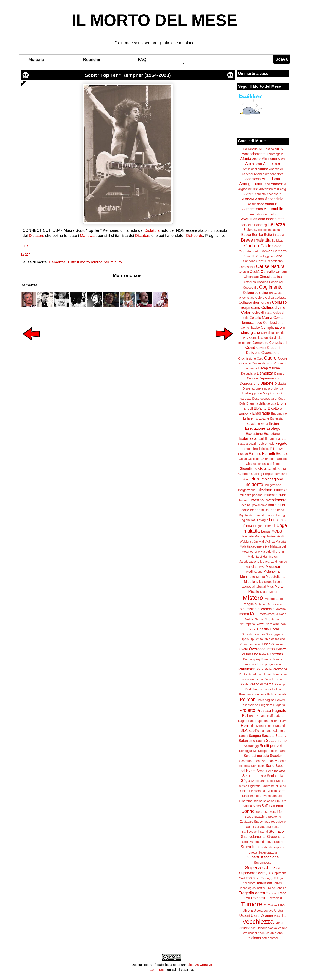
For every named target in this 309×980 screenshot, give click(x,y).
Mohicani (261, 604)
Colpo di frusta (262, 313)
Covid (250, 348)
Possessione (249, 705)
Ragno (243, 721)
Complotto (260, 343)
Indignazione (247, 490)
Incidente (254, 484)
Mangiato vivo (255, 567)
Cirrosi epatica (271, 277)
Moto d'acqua (269, 614)
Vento (279, 923)
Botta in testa (274, 235)
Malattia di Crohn (272, 552)
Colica (270, 298)
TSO (249, 878)
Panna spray (252, 659)
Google (272, 469)
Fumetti (268, 453)
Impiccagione (272, 479)
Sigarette (254, 786)
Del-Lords (195, 236)
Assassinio (274, 199)
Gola (262, 468)
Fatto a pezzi (247, 444)
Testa (261, 888)
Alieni (282, 159)
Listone (268, 526)
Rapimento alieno (267, 721)
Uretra (279, 911)
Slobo (257, 806)
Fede (271, 444)
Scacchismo (276, 741)
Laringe (281, 515)
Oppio (245, 639)
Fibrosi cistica (260, 449)
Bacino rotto (275, 219)
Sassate (268, 736)
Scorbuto (245, 761)
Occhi (274, 629)
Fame (272, 439)
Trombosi (258, 898)
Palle (263, 654)
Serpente (250, 776)
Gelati (243, 459)
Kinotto (279, 510)
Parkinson (247, 669)
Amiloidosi (250, 169)
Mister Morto (269, 592)
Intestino (257, 500)
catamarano (274, 933)
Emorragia (261, 413)
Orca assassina (274, 639)
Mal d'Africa (267, 542)
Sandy (244, 736)
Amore (263, 169)
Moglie (249, 604)
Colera (260, 298)
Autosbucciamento (263, 214)
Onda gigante (275, 634)
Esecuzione (255, 428)
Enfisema (250, 418)
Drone (282, 403)
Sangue (255, 736)
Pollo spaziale (277, 694)
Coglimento (271, 287)
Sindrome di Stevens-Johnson (263, 796)
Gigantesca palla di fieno (263, 464)
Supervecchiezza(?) (254, 873)
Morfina (281, 609)
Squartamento (270, 827)
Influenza (280, 490)
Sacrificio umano (260, 731)
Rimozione (257, 726)
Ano (267, 184)
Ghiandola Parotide (273, 459)
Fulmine (255, 453)
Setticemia (275, 776)
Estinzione (272, 434)
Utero (255, 915)
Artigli (283, 189)
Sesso (262, 776)
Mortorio (36, 59)
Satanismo (247, 741)
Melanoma (272, 571)
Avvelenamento (253, 219)
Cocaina (262, 282)
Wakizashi (250, 933)
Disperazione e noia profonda (263, 388)
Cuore (270, 358)
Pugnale (279, 711)
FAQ (142, 59)
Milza (260, 582)
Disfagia (280, 384)
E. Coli (248, 409)
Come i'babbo (250, 328)
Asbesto (260, 194)
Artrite (249, 194)
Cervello (268, 272)
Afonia (246, 159)
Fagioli (262, 439)
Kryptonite (246, 515)
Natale (250, 619)
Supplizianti (279, 873)
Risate (270, 726)
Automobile (273, 209)
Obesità (263, 629)
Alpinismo (254, 164)
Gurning (257, 474)
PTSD (271, 649)
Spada (249, 817)
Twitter (273, 905)
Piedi (248, 689)
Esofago (273, 428)
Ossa (267, 644)
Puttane (261, 716)
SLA (244, 730)
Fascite (281, 439)
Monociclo (275, 604)
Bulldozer (278, 241)
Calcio (266, 246)
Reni (245, 726)
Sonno (248, 811)
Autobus (271, 204)
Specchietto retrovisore (270, 822)
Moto (254, 614)
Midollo (249, 581)
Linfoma (245, 526)
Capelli (261, 261)
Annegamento (251, 184)
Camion (266, 251)
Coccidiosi (276, 282)
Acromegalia (275, 154)
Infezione (264, 490)
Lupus (266, 531)
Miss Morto (275, 586)
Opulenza (256, 639)
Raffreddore (275, 716)
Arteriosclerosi (269, 189)
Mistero (253, 598)
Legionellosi (248, 520)
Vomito (282, 928)
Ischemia (257, 510)
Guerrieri (244, 474)
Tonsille (281, 888)
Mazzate (273, 566)
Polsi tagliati (266, 700)
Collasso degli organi (255, 302)
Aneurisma (271, 179)
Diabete (267, 383)
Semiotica (258, 766)
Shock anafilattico (263, 781)
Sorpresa (262, 812)
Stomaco (276, 831)
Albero (257, 159)
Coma (267, 318)
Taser (257, 878)
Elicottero (275, 408)
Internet (244, 500)
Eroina (274, 423)
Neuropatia (247, 624)
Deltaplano (248, 373)
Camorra (280, 251)
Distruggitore (252, 393)
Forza (280, 449)
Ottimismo (278, 644)
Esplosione (254, 434)
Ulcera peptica (264, 911)
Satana (281, 736)
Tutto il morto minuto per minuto (95, 262)
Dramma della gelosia (261, 403)
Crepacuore (270, 352)
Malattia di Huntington (263, 557)
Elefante (260, 408)
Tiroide (270, 888)
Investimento (276, 500)
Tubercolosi (274, 898)
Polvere (281, 700)
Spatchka (261, 817)
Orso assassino (251, 644)
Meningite (248, 577)
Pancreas (275, 654)
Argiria (243, 189)
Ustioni (245, 915)
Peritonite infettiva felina (255, 674)
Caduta (252, 246)
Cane (278, 256)
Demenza (57, 262)
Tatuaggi (267, 878)
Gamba (282, 453)
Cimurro (281, 272)
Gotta (282, 469)
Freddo (243, 454)
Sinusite (281, 801)
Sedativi (272, 761)
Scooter (276, 756)
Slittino (247, 806)
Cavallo (244, 272)
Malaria (281, 542)
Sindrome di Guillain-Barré (267, 791)
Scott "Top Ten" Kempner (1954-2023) (128, 75)
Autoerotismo (253, 209)
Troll (247, 898)
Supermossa (263, 863)
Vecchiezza (258, 922)
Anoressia (279, 184)
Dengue (252, 378)
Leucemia (277, 520)
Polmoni (248, 699)
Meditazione (254, 572)
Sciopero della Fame (272, 751)
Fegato (281, 443)
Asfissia (248, 199)
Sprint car (253, 827)
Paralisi (266, 659)
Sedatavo (259, 761)
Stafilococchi (250, 832)
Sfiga (245, 781)
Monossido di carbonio (257, 609)
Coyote (261, 348)
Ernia (264, 424)
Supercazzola (267, 852)
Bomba (257, 235)
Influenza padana (251, 495)
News (260, 624)
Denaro (279, 373)
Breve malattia (256, 240)
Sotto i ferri (277, 812)
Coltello (255, 318)
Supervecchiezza (263, 868)
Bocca (246, 235)
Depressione (249, 383)
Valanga (267, 915)
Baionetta (247, 225)
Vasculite (280, 916)
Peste (245, 684)
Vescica (244, 928)
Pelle (268, 669)
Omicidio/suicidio (253, 634)
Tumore (251, 904)
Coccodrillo (251, 288)
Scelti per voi (270, 746)
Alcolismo (269, 159)
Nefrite (259, 619)
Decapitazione (269, 368)
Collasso (281, 298)
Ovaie (243, 649)
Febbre (262, 444)
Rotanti (280, 726)
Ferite (246, 449)
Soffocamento (272, 806)
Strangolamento (253, 837)
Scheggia (246, 751)
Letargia (262, 520)
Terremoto (264, 883)
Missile (254, 592)
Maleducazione (249, 562)
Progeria (279, 705)
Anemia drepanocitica (269, 174)
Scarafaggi (251, 746)
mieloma (254, 938)
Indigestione (273, 485)
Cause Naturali (271, 266)
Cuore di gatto (263, 363)
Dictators (152, 230)
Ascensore (274, 194)
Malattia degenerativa (254, 546)
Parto (260, 669)
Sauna (261, 741)
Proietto (247, 710)
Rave (284, 721)
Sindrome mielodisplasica (257, 801)
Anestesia (253, 179)
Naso (283, 614)
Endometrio (279, 414)
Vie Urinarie (259, 928)
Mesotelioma (276, 577)
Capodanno (275, 261)
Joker (269, 510)
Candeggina (265, 256)
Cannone (249, 261)
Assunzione (256, 204)
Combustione (273, 322)
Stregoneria (276, 837)
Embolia (245, 413)
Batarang (261, 225)
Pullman (248, 715)
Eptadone (253, 424)
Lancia (271, 515)
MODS (277, 531)
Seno (270, 766)
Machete (248, 536)
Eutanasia (248, 438)
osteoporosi (270, 938)
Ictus (254, 479)
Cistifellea (249, 282)
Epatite (264, 418)
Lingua (258, 526)
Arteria (253, 189)
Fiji (272, 449)
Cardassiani (247, 267)
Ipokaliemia (259, 505)
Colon (246, 312)
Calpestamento (249, 251)
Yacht (262, 933)
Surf (242, 878)
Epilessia (276, 418)
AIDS (279, 149)
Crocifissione (247, 358)
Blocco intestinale (270, 230)
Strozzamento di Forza (258, 842)
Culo (260, 358)
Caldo (277, 246)
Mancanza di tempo (274, 562)
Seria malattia (276, 771)
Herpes (268, 474)
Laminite (259, 515)
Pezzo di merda (261, 684)
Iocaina (245, 505)
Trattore (271, 893)
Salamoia (279, 731)
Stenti (264, 832)
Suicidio (248, 847)
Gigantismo (248, 468)
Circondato (251, 277)
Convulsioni (278, 343)
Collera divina (273, 307)
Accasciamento (254, 154)
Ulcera (248, 910)
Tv (265, 905)
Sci (255, 751)
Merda (261, 577)
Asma (260, 199)
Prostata (264, 711)
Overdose (257, 649)
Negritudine (273, 619)
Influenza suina (275, 495)
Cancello (249, 256)
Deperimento (269, 378)
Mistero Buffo (274, 599)
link (26, 246)
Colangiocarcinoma (258, 292)
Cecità (255, 272)
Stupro (279, 842)
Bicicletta (250, 230)
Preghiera (266, 705)
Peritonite (280, 669)
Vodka (273, 928)
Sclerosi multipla (256, 756)
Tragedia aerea (252, 893)
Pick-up (280, 684)
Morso (244, 614)
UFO (281, 905)
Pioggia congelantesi (267, 689)
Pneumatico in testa (253, 694)
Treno (282, 893)
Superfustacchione (263, 857)
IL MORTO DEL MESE (155, 20)
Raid (251, 721)
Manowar (88, 236)
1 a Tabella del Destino (258, 149)
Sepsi (261, 771)
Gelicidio (254, 459)
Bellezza (276, 224)
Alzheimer (272, 164)
